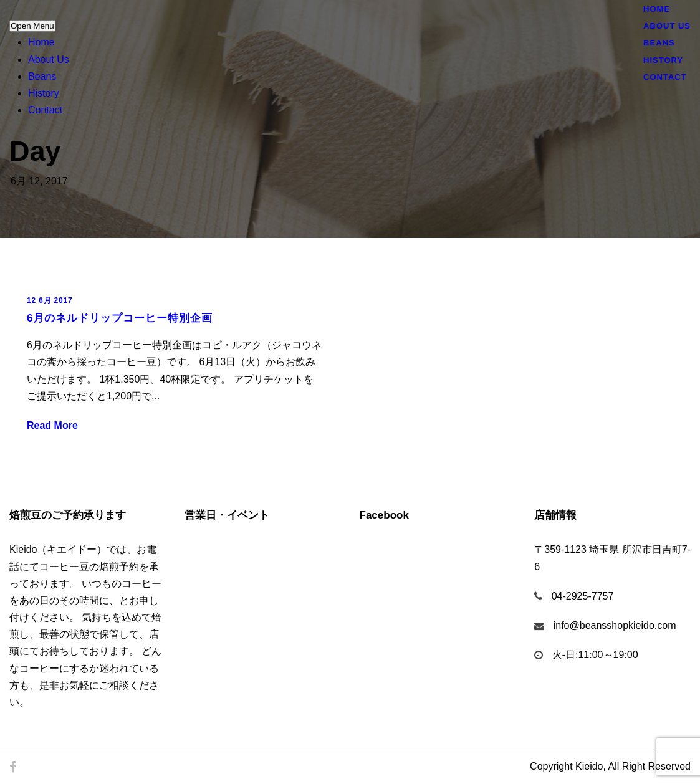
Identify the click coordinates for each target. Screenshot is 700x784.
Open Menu (32, 26)
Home (41, 42)
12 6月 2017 (50, 300)
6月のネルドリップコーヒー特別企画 (120, 318)
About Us (49, 60)
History (44, 93)
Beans (42, 76)
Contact (45, 110)
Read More (52, 425)
